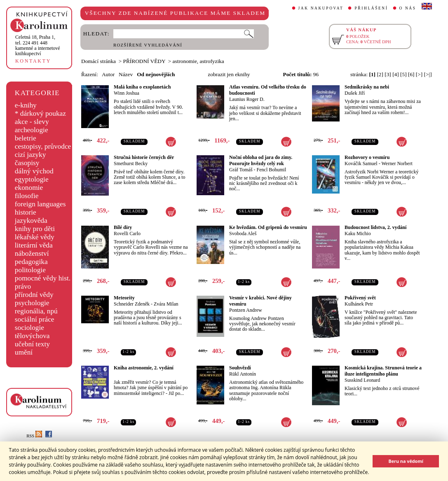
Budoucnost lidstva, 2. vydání (375, 227)
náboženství (32, 253)
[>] (419, 74)
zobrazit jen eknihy (229, 74)
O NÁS (408, 8)
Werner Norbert (397, 163)
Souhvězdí (240, 368)
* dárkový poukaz (40, 113)
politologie (30, 270)
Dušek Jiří (355, 93)
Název (126, 74)
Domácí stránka (99, 61)
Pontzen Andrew (246, 310)
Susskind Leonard (362, 380)
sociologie (29, 328)
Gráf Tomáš (241, 170)
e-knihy (26, 105)
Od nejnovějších (156, 74)
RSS (34, 436)
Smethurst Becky (131, 163)
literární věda (34, 245)
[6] (411, 74)
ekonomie (29, 188)
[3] (388, 74)
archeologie (32, 130)
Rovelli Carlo (127, 233)
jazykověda (31, 221)
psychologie (32, 303)
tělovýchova (32, 336)
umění (24, 352)
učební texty (32, 344)
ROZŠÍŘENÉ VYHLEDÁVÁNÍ (148, 45)
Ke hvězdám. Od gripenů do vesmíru (268, 227)
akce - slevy (32, 122)
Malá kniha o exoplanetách (142, 87)
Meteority (124, 298)
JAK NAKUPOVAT (321, 8)
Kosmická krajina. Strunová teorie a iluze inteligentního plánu (383, 371)
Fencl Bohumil (272, 170)
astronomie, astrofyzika (198, 61)
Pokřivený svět (360, 298)
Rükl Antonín (243, 374)
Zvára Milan (166, 304)
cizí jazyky (30, 155)
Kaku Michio (358, 233)
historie (26, 212)
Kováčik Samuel (361, 163)
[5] (403, 74)
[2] (380, 74)
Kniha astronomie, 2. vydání (144, 368)
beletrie (26, 138)
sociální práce (35, 319)
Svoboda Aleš (243, 233)
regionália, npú (36, 311)
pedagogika (31, 262)
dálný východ (34, 171)
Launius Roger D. (247, 99)
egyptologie (32, 179)
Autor (108, 74)
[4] (396, 74)
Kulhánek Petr (359, 304)
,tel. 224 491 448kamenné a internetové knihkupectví (38, 45)
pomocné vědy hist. (43, 278)
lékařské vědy (35, 237)
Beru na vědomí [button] (406, 461)
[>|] (428, 74)
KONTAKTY (33, 61)
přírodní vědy (34, 295)
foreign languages (40, 204)
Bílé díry (123, 227)
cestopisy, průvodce (43, 146)
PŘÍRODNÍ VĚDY (144, 61)
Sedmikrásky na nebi (367, 87)
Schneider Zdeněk (132, 304)
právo (23, 286)
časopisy (27, 163)
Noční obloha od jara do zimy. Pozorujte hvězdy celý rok (261, 160)
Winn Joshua (127, 93)
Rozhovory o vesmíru (367, 157)
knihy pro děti (35, 229)
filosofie (27, 196)
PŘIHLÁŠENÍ (371, 8)
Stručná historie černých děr (144, 157)
